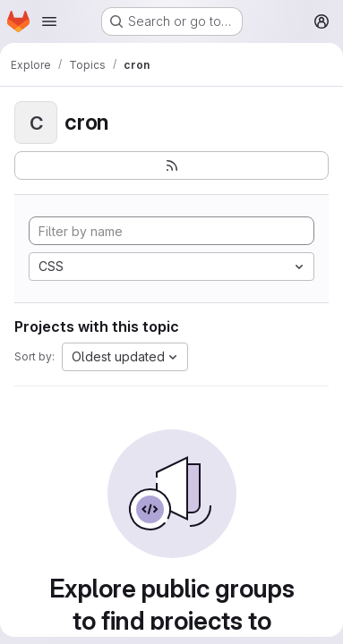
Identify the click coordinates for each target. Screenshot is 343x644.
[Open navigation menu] (49, 21)
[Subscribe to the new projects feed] (171, 165)
